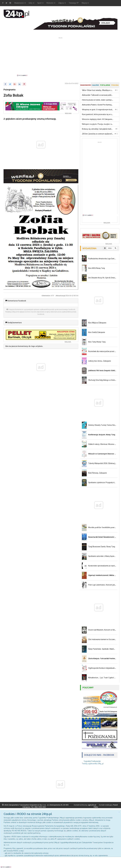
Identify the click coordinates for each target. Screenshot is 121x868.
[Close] (119, 812)
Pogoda (115, 85)
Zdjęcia (62, 3)
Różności (51, 3)
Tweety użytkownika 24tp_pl (93, 764)
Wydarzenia (89, 248)
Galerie (95, 85)
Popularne (105, 85)
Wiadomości (20, 3)
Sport (40, 3)
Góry (31, 3)
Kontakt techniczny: (85, 805)
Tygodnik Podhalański (92, 761)
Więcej (85, 3)
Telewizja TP (74, 3)
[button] (11, 335)
